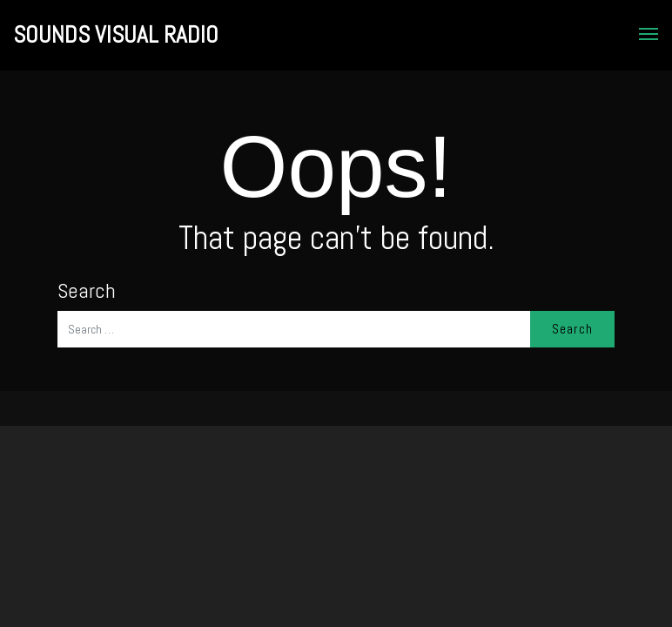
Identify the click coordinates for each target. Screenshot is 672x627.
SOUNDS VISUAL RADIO (116, 35)
